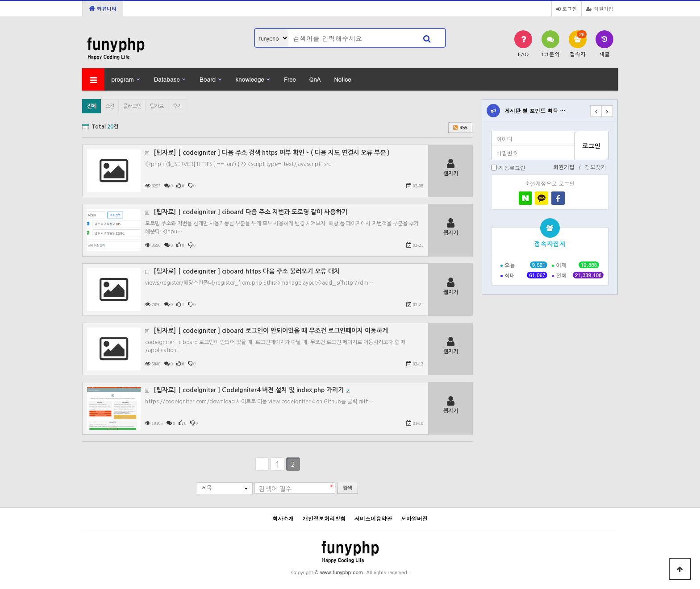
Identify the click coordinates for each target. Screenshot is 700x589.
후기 (177, 106)
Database (167, 79)
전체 (92, 106)
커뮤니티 (103, 8)
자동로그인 (512, 168)
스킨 (110, 106)
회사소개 (283, 518)
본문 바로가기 (0, 0)
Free (290, 79)
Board (208, 79)
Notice (342, 79)
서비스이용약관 (373, 518)
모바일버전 (414, 518)
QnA (315, 79)
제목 (207, 488)
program (123, 79)
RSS (460, 128)
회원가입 (600, 8)
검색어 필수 (275, 489)
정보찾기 (596, 167)
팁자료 (156, 106)
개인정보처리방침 (324, 518)
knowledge (250, 79)
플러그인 (132, 106)
